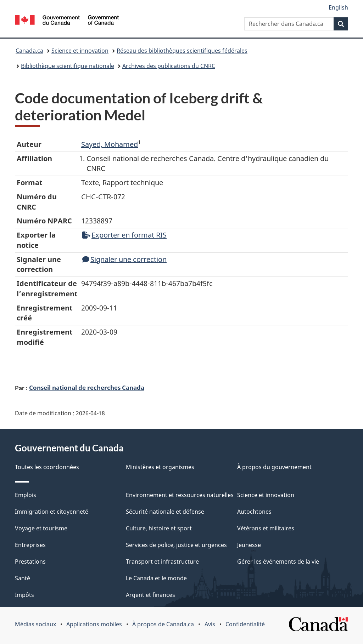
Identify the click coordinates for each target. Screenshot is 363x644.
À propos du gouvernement (274, 467)
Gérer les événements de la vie (278, 562)
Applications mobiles (94, 624)
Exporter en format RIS (124, 235)
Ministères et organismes (160, 467)
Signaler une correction (124, 259)
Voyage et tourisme (41, 528)
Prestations (30, 562)
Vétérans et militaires (266, 528)
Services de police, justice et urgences (176, 545)
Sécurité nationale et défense (165, 512)
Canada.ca (29, 51)
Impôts (24, 595)
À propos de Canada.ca (163, 624)
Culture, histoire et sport (159, 528)
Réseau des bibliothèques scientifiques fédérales (182, 51)
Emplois (26, 495)
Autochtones (254, 512)
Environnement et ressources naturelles (180, 495)
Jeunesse (249, 545)
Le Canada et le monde (156, 578)
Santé (23, 578)
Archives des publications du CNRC (169, 66)
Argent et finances (150, 595)
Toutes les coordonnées (47, 467)
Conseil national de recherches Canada (87, 387)
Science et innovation (80, 51)
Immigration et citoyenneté (52, 512)
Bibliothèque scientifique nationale (68, 66)
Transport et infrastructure (162, 562)
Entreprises (30, 545)
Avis (210, 624)
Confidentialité (245, 624)
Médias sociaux (35, 624)
